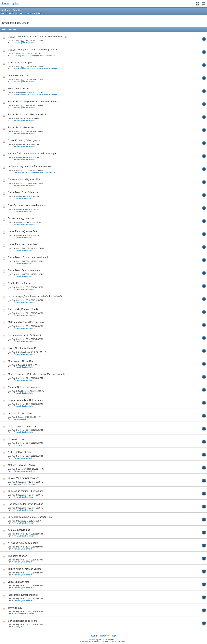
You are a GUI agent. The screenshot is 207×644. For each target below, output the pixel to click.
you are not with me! (18, 582)
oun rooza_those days (19, 76)
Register (105, 636)
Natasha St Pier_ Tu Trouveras (24, 387)
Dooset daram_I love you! (21, 218)
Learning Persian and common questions (36, 50)
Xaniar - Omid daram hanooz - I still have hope (32, 153)
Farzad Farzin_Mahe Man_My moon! (27, 114)
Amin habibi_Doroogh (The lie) (24, 309)
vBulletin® (103, 640)
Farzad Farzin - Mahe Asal (22, 127)
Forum (5, 3)
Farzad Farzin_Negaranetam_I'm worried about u (33, 101)
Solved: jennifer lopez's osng (23, 621)
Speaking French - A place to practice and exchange (35, 69)
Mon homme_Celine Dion (21, 361)
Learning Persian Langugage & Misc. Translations (34, 56)
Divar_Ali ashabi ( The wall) (22, 348)
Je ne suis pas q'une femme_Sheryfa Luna (30, 517)
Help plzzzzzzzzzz (17, 439)
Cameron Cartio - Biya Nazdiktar (25, 179)
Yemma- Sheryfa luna (19, 530)
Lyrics (15, 3)
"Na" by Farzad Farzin (19, 283)
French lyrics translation (24, 198)
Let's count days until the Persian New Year (30, 166)
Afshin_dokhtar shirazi (19, 452)
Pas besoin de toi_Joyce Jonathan (26, 504)
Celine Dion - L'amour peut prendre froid (29, 257)
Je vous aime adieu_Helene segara (26, 400)
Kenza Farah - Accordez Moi (23, 244)
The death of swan (17, 556)
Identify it (18, 445)
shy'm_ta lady (15, 608)
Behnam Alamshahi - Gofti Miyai (24, 335)
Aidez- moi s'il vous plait (20, 63)
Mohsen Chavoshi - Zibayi (21, 465)
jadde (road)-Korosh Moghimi (23, 595)
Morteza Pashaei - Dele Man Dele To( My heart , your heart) (39, 374)
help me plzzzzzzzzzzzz (20, 413)
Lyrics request (20, 419)
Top (114, 636)
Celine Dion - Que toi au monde (24, 270)
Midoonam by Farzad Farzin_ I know (27, 322)
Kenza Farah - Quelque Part (22, 231)
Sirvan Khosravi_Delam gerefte (24, 140)
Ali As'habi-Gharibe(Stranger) (23, 543)
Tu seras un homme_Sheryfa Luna (26, 491)
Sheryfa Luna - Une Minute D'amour (26, 205)
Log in (95, 636)
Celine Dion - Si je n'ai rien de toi (25, 192)
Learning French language (25, 484)
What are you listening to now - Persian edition (39, 37)
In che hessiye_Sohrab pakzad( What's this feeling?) (35, 296)
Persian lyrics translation (24, 43)
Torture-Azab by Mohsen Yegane (25, 569)
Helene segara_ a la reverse (22, 426)
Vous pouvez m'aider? (19, 89)
